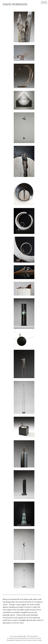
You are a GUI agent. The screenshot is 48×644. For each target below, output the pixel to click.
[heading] (15, 5)
